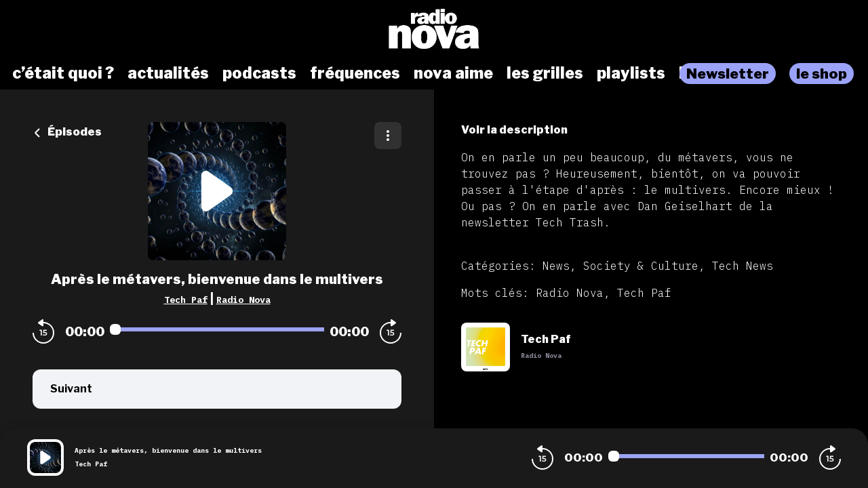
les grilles (545, 73)
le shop (822, 74)
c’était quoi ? (63, 73)
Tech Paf (186, 300)
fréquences (355, 73)
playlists (631, 73)
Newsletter (728, 74)
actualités (168, 73)
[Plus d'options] (388, 136)
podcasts (259, 73)
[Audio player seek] (217, 329)
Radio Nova (243, 300)
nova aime (453, 73)
